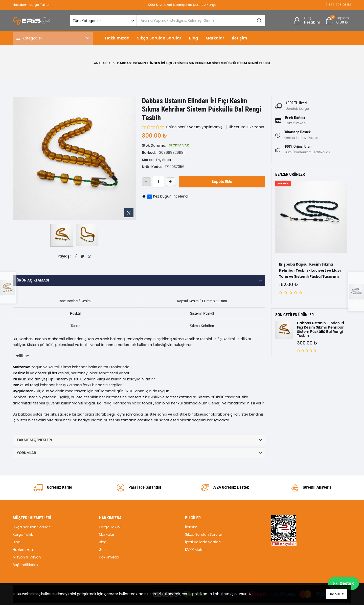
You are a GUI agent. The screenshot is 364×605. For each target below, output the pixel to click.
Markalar (215, 38)
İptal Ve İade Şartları (203, 542)
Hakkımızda (117, 38)
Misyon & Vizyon (27, 557)
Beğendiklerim (25, 565)
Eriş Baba (163, 160)
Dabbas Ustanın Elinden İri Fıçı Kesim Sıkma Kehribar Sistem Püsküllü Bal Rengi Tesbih (321, 329)
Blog (194, 38)
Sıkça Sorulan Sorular (159, 38)
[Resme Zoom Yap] (129, 213)
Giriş (103, 550)
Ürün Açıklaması (33, 280)
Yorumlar (26, 453)
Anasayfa (102, 63)
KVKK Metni (195, 550)
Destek (344, 583)
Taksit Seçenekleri (34, 440)
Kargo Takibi (39, 5)
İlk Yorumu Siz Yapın (247, 127)
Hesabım (20, 5)
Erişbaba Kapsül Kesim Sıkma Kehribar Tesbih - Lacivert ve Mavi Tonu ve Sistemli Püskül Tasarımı (310, 270)
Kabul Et (337, 594)
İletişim (239, 38)
